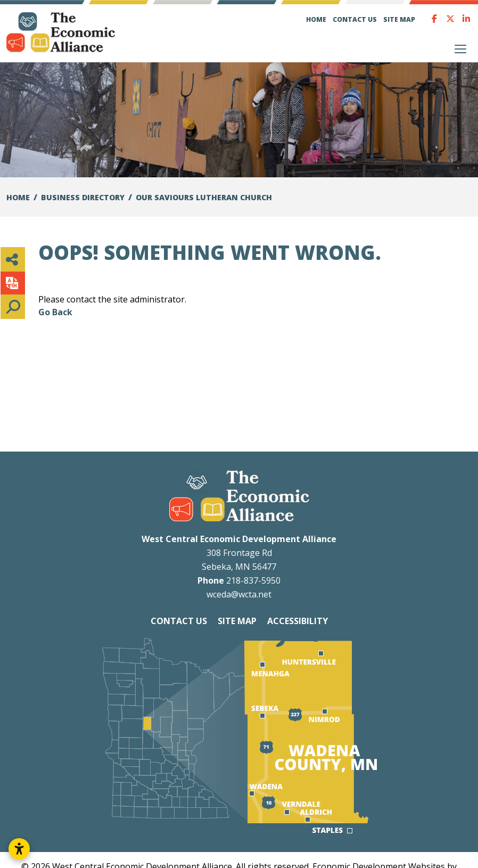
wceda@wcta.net (239, 594)
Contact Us (355, 19)
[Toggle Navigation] (460, 49)
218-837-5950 (253, 580)
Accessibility (298, 621)
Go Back (55, 312)
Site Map (399, 19)
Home (316, 19)
